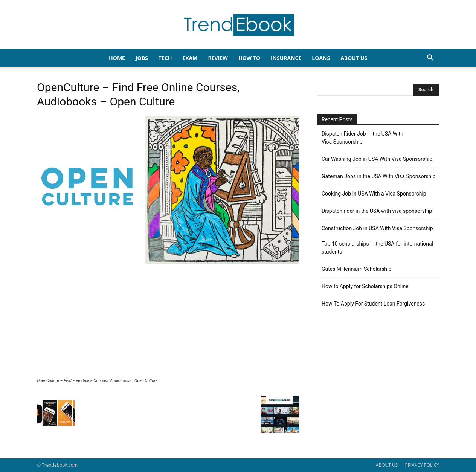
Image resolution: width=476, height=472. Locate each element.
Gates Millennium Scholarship (356, 269)
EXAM (190, 58)
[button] (430, 59)
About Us (354, 58)
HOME (117, 58)
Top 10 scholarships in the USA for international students (377, 248)
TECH (165, 58)
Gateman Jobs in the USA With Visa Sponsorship (379, 176)
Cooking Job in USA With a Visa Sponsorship (374, 194)
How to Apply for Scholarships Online (365, 286)
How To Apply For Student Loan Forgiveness (373, 304)
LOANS (321, 58)
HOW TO (249, 58)
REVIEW (218, 58)
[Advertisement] (168, 322)
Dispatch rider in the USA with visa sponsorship (377, 211)
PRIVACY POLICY (422, 465)
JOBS (142, 58)
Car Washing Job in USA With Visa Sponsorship (377, 159)
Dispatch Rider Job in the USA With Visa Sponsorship (362, 138)
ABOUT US (387, 465)
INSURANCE (286, 58)
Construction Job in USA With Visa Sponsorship (377, 228)
